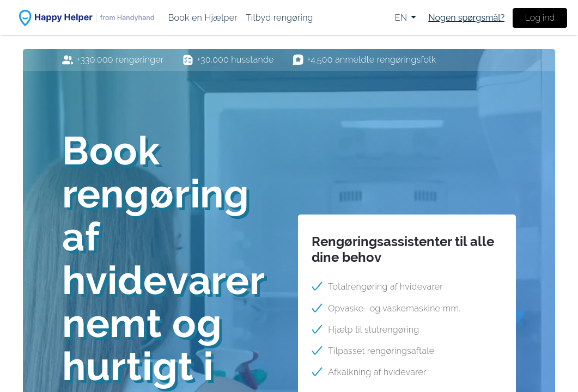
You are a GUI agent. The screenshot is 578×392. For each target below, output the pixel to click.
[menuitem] (203, 18)
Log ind (540, 18)
